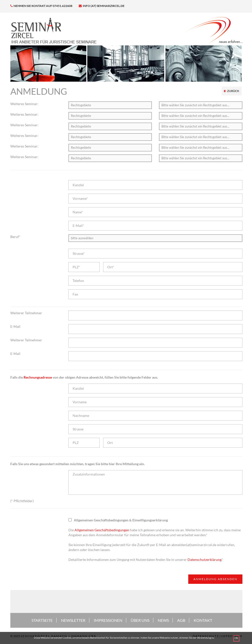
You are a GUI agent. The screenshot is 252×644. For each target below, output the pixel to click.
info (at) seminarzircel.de (102, 6)
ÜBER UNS (140, 620)
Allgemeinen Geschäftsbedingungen (102, 530)
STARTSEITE (42, 620)
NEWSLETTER (73, 620)
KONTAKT (203, 620)
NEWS (163, 620)
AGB (181, 620)
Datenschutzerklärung (205, 560)
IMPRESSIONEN (108, 620)
